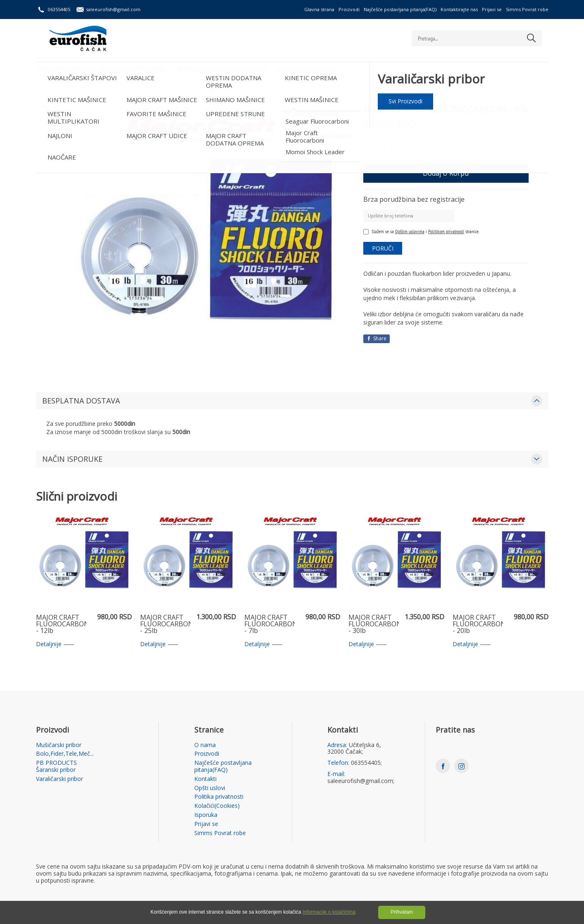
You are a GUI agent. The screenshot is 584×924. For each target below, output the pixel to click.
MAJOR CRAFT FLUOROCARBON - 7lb (269, 624)
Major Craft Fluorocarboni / (242, 93)
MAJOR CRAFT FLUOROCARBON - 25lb (165, 624)
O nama (205, 745)
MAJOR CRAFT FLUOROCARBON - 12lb (61, 624)
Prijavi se (492, 9)
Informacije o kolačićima (329, 912)
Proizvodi (349, 9)
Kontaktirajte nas (459, 9)
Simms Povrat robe (527, 9)
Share (377, 338)
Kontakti (205, 779)
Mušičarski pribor (65, 68)
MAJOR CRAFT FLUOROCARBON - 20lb (478, 624)
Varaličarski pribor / (99, 93)
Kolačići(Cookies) (217, 806)
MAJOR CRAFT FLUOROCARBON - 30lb (374, 624)
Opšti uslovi (210, 788)
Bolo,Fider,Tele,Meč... (136, 68)
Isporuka (206, 815)
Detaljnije (55, 644)
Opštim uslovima (410, 231)
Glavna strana (319, 9)
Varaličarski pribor (311, 68)
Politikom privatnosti (446, 231)
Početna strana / (55, 93)
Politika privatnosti (219, 797)
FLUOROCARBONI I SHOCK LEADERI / (166, 93)
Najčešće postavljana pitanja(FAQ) (400, 9)
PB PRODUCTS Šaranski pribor (224, 68)
